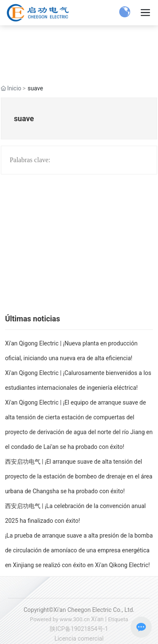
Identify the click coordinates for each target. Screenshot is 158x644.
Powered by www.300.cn (60, 619)
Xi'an (97, 619)
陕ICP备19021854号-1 (79, 629)
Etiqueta (118, 619)
